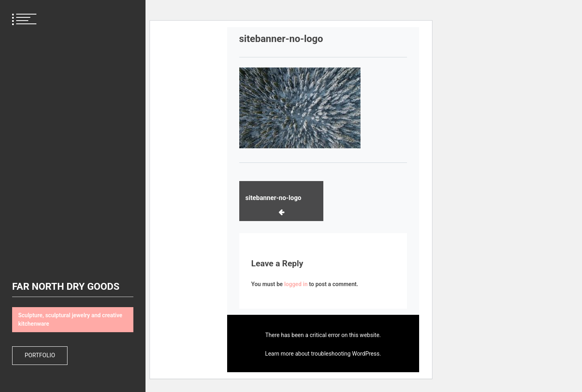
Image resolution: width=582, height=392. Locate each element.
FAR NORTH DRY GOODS (66, 287)
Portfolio (40, 355)
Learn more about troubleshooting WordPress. (323, 354)
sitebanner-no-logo (273, 198)
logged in (296, 284)
